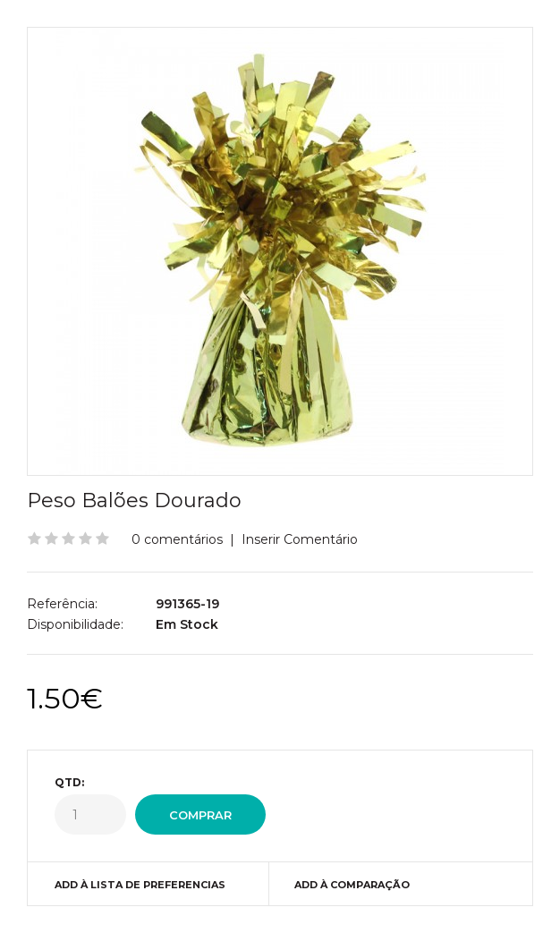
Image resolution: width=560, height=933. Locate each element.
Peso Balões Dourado (134, 500)
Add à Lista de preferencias (140, 885)
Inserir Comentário (300, 539)
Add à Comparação (352, 885)
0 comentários (177, 539)
